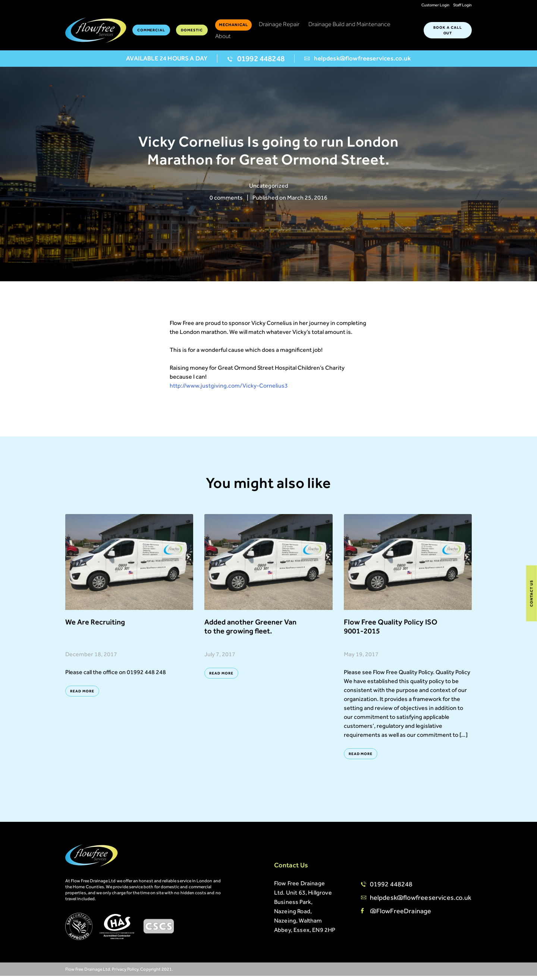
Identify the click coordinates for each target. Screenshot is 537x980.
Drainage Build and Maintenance (349, 26)
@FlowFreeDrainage (401, 915)
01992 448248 (256, 63)
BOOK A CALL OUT (448, 32)
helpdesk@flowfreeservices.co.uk (357, 63)
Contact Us (532, 594)
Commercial (151, 32)
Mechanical (233, 26)
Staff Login (462, 5)
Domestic (192, 32)
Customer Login (435, 5)
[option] (268, 154)
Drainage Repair (279, 26)
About (223, 37)
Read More (82, 695)
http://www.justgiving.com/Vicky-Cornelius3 (229, 390)
